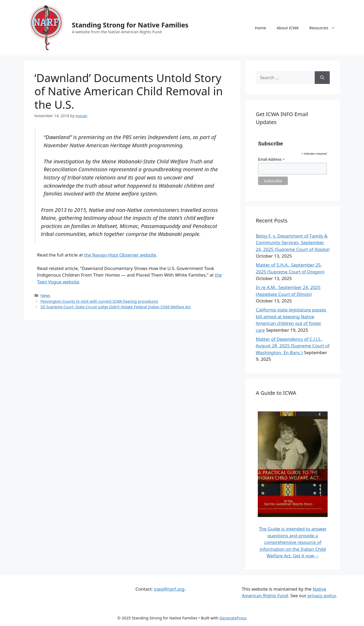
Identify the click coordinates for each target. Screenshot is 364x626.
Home (261, 28)
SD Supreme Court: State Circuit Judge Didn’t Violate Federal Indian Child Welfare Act (116, 307)
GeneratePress (233, 618)
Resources (325, 28)
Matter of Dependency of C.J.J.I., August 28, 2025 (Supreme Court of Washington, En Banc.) (293, 346)
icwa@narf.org (169, 589)
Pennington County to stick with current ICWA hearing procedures (99, 301)
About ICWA (288, 28)
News (45, 295)
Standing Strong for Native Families (130, 25)
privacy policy (321, 596)
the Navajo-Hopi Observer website (120, 255)
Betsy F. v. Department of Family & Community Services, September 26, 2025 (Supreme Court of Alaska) (293, 243)
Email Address (271, 160)
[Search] (322, 78)
